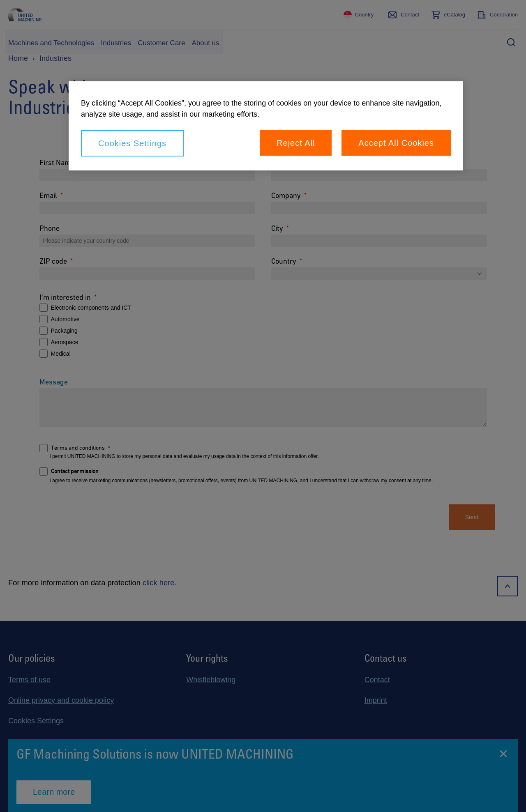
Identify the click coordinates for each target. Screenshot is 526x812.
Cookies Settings (132, 143)
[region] (266, 126)
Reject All (296, 143)
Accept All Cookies (396, 143)
